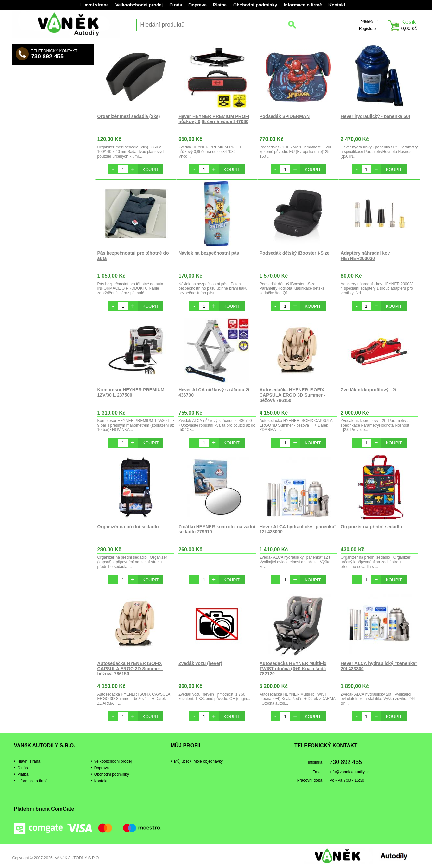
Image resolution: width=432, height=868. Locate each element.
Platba (220, 5)
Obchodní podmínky (255, 5)
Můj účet (181, 761)
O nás (176, 5)
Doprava (197, 5)
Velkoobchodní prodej (139, 5)
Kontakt (337, 5)
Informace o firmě (303, 5)
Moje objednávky (208, 761)
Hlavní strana (95, 5)
